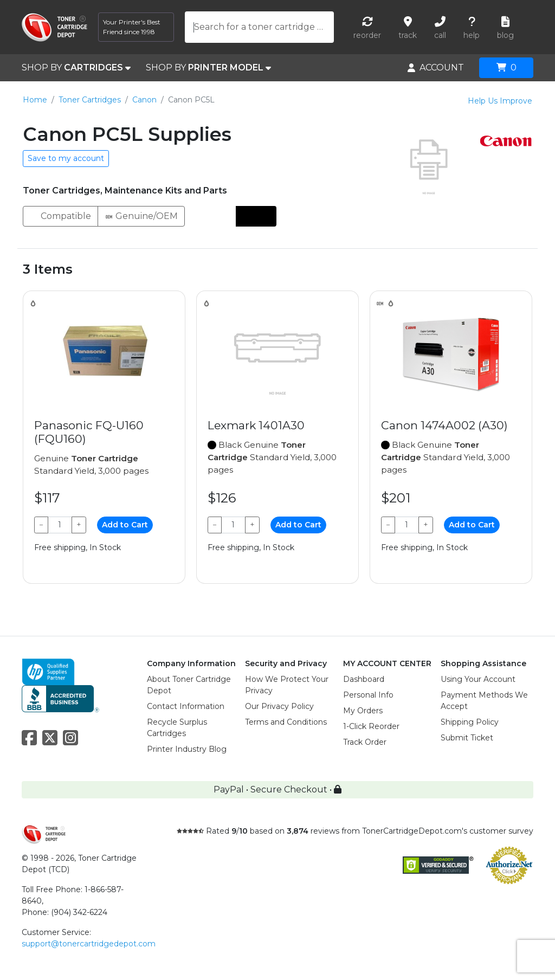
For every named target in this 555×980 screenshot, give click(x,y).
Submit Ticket (467, 738)
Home (35, 100)
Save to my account (66, 158)
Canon (144, 100)
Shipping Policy (470, 722)
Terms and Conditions (286, 722)
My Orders (363, 711)
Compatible (60, 215)
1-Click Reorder (371, 726)
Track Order (365, 742)
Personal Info (368, 695)
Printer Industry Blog (187, 749)
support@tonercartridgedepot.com (89, 944)
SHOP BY (76, 68)
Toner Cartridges (90, 100)
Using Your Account (478, 679)
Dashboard (364, 679)
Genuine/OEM (141, 215)
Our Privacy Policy (279, 706)
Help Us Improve (500, 101)
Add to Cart (125, 525)
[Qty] (60, 525)
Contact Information (186, 706)
